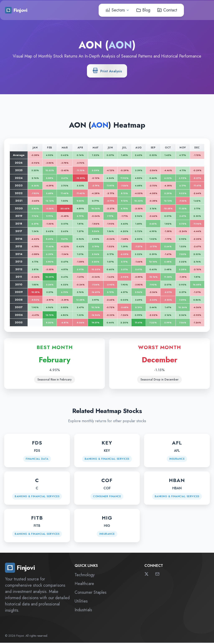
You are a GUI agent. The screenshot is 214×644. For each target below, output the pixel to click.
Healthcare (84, 585)
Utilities (81, 602)
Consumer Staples (90, 594)
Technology (85, 576)
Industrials (83, 611)
